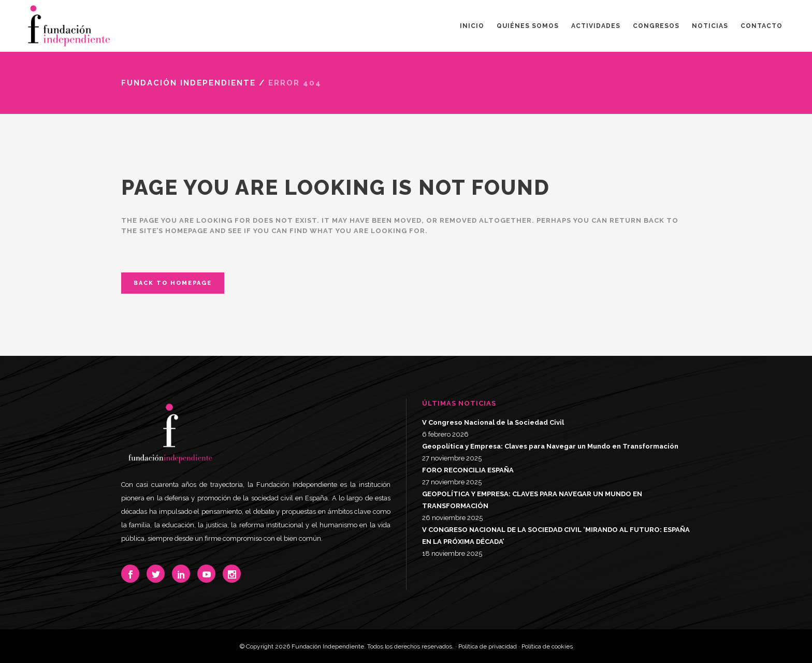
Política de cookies (547, 646)
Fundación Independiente (189, 83)
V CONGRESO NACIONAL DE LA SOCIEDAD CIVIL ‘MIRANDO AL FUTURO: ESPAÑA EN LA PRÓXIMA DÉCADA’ (556, 536)
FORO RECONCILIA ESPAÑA (468, 470)
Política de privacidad (488, 646)
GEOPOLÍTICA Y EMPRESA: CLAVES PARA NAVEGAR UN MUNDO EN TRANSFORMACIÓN (532, 500)
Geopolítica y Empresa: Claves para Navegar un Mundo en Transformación (550, 446)
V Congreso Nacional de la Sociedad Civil (493, 422)
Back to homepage (173, 283)
